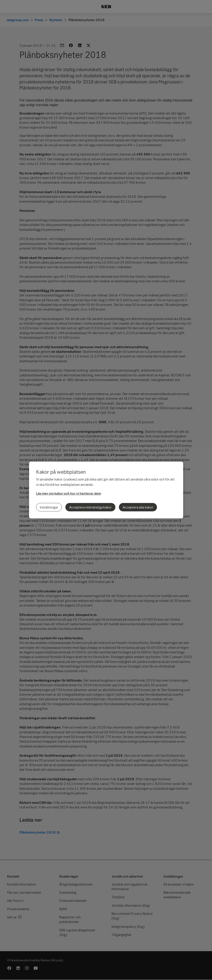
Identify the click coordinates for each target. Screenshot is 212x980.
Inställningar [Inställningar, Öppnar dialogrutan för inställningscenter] (49, 507)
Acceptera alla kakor (138, 507)
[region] (106, 490)
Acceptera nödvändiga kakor (90, 507)
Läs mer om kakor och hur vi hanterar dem (69, 493)
